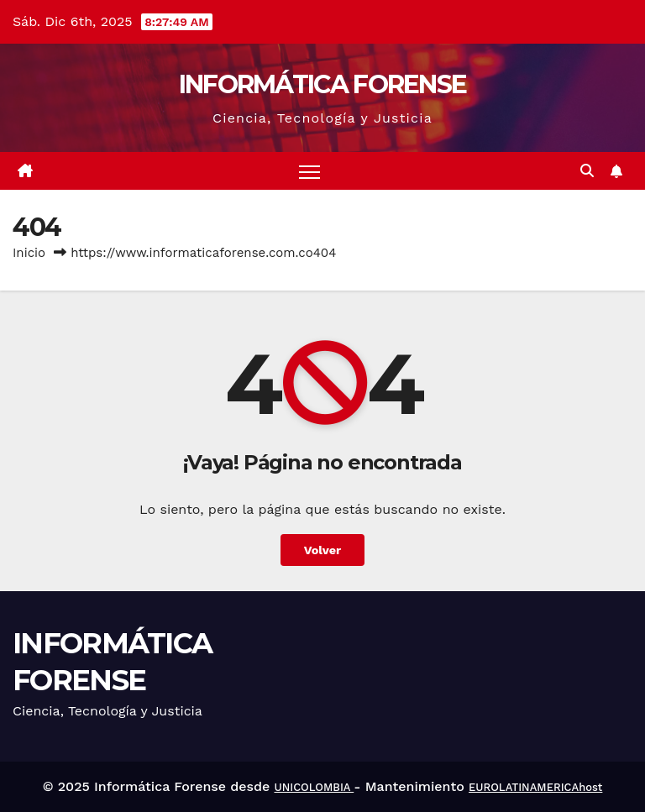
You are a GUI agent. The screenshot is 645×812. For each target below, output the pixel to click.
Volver (323, 550)
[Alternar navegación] (309, 171)
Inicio (29, 253)
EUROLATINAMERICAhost (535, 787)
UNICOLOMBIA (314, 787)
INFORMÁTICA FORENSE (323, 84)
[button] (587, 171)
